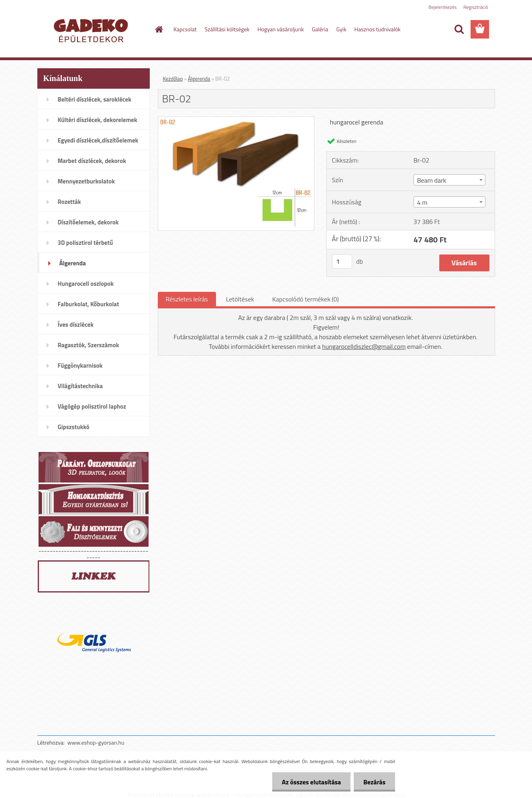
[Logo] (93, 30)
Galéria (320, 29)
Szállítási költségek (227, 29)
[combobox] (449, 180)
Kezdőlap (173, 79)
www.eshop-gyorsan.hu (96, 742)
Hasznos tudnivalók (378, 29)
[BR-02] (236, 120)
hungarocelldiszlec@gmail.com (364, 346)
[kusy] (342, 262)
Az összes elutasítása (310, 782)
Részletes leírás (187, 299)
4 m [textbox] (422, 202)
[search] (459, 29)
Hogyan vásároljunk (280, 29)
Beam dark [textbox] (432, 180)
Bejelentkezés (443, 7)
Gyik (341, 29)
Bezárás (374, 782)
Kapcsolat (185, 29)
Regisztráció (476, 7)
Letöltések (240, 299)
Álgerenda (199, 79)
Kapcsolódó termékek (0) (306, 299)
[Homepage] (158, 29)
